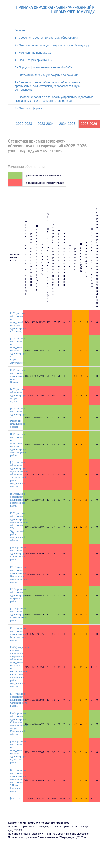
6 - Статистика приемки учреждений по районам (46, 75)
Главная (20, 30)
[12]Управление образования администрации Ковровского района (18, 595)
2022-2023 (24, 124)
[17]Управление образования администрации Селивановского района (19, 700)
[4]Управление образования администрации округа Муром (18, 395)
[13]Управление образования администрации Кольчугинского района (18, 615)
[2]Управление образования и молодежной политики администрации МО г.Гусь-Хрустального (18, 351)
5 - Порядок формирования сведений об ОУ (44, 67)
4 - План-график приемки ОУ (34, 60)
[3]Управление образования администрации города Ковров (18, 376)
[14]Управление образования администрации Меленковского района (18, 634)
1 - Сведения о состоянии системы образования (46, 38)
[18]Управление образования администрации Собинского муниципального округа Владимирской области (19, 724)
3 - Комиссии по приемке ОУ (33, 53)
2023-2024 (46, 124)
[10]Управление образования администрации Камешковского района (18, 554)
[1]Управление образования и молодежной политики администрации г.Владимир (18, 322)
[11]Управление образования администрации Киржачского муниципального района (19, 574)
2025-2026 (89, 124)
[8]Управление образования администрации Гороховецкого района (18, 500)
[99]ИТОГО (16, 798)
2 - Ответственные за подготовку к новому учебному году (52, 45)
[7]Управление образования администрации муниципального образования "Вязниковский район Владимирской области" (19, 474)
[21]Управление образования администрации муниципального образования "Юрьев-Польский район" (19, 780)
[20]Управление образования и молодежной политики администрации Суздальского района (18, 752)
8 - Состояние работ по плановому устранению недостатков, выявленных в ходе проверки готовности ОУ (55, 99)
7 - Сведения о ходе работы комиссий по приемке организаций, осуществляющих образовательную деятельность (47, 86)
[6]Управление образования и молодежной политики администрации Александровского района (20, 445)
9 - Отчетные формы (28, 108)
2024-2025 (67, 124)
